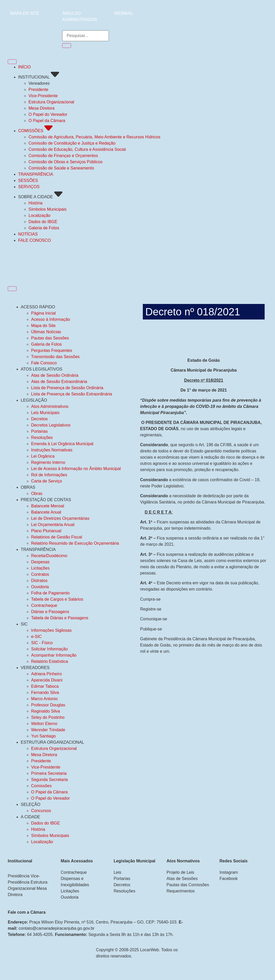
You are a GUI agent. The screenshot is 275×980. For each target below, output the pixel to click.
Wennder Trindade (48, 730)
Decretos (39, 419)
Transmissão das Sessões (55, 357)
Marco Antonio (44, 699)
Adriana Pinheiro (46, 674)
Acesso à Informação (51, 319)
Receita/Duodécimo (49, 556)
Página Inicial (43, 313)
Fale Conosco (44, 363)
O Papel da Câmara (49, 792)
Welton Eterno (44, 724)
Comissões (41, 786)
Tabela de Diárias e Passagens (60, 618)
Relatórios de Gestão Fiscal (57, 537)
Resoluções (42, 438)
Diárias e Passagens (50, 612)
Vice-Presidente (46, 767)
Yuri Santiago (43, 736)
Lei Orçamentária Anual (53, 525)
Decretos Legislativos (51, 425)
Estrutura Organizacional (54, 748)
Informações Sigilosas (51, 630)
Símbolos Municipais (50, 836)
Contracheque (44, 605)
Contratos (40, 574)
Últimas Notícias (46, 332)
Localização (42, 842)
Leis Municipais (45, 413)
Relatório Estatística (50, 661)
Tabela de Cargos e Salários (57, 599)
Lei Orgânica (43, 456)
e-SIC (36, 637)
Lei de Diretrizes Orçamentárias (60, 518)
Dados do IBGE (45, 823)
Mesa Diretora (44, 755)
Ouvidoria (40, 587)
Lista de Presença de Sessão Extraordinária (72, 394)
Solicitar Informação (49, 649)
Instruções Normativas (52, 450)
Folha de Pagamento (50, 593)
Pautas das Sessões (50, 338)
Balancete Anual (46, 512)
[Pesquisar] (67, 46)
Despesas (40, 562)
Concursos (41, 811)
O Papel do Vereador (50, 798)
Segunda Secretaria (49, 780)
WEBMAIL (124, 13)
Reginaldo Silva (45, 711)
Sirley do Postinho (48, 717)
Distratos (39, 581)
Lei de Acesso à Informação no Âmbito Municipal (76, 469)
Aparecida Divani (47, 680)
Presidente (41, 761)
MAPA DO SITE (25, 13)
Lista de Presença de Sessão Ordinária (67, 388)
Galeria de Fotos (46, 344)
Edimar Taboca (45, 686)
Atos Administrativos (50, 406)
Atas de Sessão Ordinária (55, 375)
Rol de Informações (49, 475)
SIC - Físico (42, 643)
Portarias (39, 431)
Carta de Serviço (47, 481)
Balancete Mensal (48, 506)
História (38, 829)
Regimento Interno (48, 462)
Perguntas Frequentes (52, 350)
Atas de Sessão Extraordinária (59, 382)
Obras (37, 493)
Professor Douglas (48, 705)
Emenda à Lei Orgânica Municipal (62, 444)
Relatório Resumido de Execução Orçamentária (75, 543)
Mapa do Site (43, 326)
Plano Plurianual (46, 531)
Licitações (40, 568)
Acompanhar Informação (54, 655)
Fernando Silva (45, 693)
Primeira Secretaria (49, 773)
